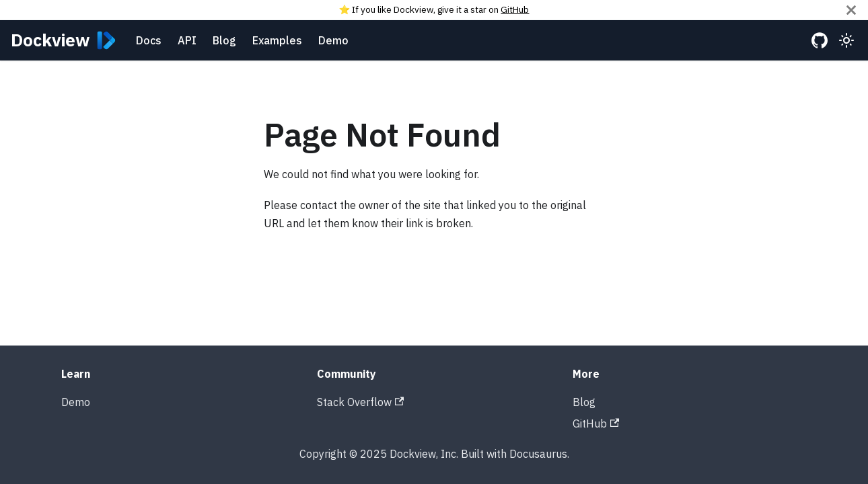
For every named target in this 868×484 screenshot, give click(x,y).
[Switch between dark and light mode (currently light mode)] (846, 40)
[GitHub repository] (820, 40)
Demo (333, 40)
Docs (149, 40)
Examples (277, 40)
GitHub (515, 9)
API (187, 40)
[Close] (851, 10)
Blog (224, 40)
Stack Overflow (360, 402)
